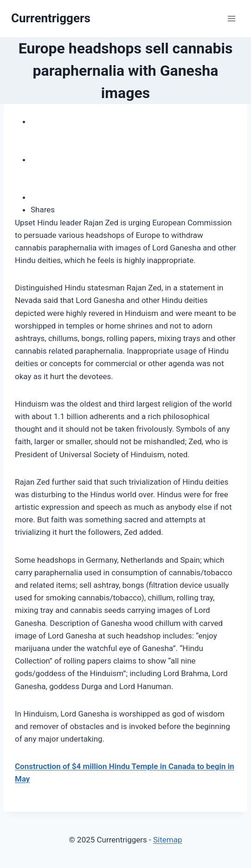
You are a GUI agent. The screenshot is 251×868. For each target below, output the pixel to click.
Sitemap (168, 840)
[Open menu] (231, 18)
